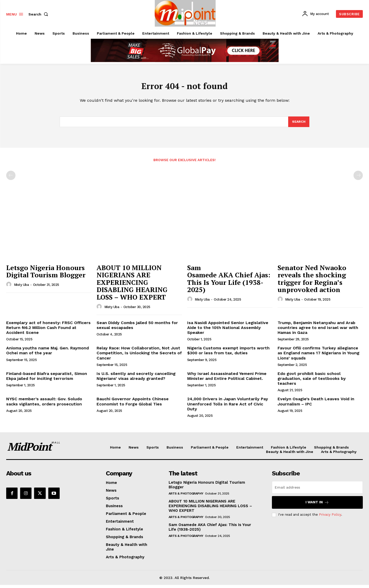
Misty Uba (21, 288)
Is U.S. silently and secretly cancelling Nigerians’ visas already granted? (136, 379)
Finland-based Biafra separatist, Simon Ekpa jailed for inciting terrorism (47, 379)
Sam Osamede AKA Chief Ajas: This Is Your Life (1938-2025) (229, 282)
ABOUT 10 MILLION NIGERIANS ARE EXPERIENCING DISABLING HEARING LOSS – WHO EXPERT (132, 285)
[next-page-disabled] (358, 178)
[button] (39, 14)
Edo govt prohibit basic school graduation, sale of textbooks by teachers (312, 382)
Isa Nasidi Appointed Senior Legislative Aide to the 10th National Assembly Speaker (228, 331)
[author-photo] (10, 288)
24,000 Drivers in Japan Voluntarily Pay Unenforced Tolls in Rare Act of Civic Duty (228, 407)
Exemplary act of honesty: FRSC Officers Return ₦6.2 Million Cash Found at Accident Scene (48, 331)
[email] (317, 490)
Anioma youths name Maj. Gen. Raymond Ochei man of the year (48, 354)
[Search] (299, 124)
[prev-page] (11, 178)
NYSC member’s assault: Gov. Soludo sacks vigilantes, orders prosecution (44, 404)
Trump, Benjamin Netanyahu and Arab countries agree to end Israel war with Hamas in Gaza (318, 331)
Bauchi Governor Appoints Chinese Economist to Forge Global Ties (133, 404)
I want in (317, 505)
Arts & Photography (186, 497)
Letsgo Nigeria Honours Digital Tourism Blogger (46, 274)
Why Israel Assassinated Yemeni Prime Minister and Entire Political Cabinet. (227, 379)
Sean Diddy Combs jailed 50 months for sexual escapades (137, 328)
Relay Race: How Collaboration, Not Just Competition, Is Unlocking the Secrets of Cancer (139, 356)
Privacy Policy (330, 518)
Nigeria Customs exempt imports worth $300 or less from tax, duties (228, 354)
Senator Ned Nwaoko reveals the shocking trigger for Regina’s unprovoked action (312, 282)
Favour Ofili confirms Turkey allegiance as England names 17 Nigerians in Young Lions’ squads (319, 356)
